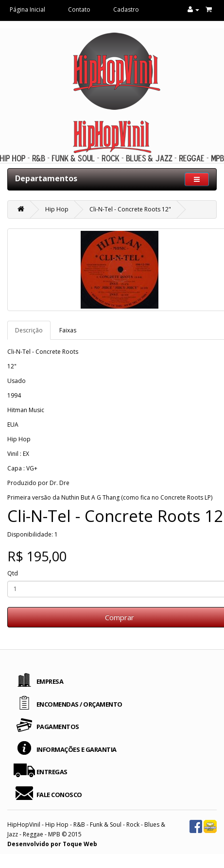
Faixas (68, 330)
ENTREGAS (52, 772)
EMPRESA (50, 681)
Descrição (29, 330)
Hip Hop (57, 209)
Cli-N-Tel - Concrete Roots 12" (130, 209)
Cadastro (126, 9)
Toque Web (80, 844)
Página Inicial (27, 9)
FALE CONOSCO (59, 795)
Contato (79, 9)
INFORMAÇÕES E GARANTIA (77, 749)
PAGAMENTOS (58, 727)
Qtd (13, 573)
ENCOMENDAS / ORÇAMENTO (79, 704)
